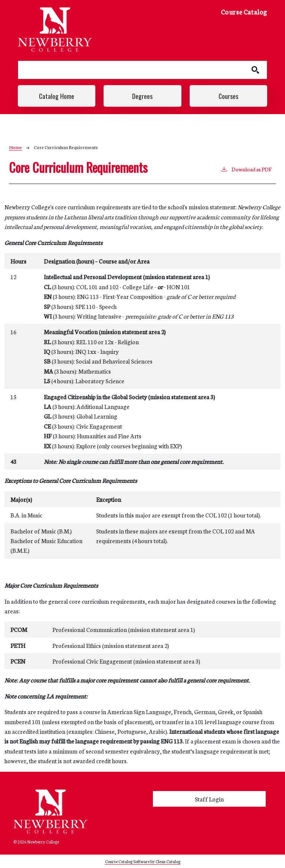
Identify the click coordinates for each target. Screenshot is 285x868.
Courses (228, 96)
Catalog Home (57, 96)
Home (15, 147)
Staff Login (209, 799)
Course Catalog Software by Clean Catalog (143, 861)
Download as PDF (246, 169)
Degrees (142, 96)
